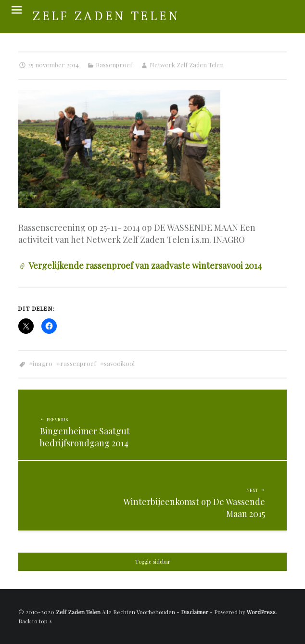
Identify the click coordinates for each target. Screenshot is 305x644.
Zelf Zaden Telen (78, 612)
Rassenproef (114, 65)
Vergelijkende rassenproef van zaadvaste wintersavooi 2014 (145, 265)
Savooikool (119, 363)
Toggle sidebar (153, 562)
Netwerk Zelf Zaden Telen (187, 65)
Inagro (43, 363)
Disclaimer (195, 612)
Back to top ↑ (35, 621)
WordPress (261, 612)
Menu (16, 10)
